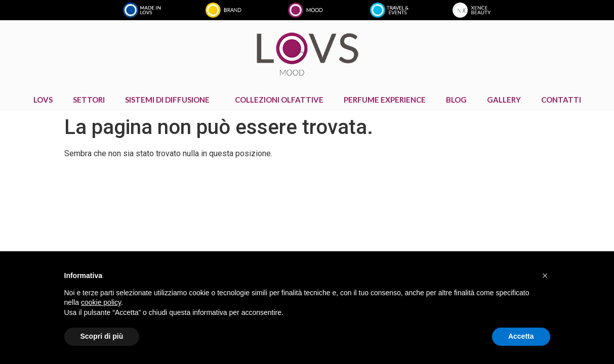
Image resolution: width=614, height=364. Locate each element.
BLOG (456, 100)
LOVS (43, 100)
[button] (545, 276)
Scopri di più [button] (102, 336)
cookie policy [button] (101, 302)
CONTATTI (561, 100)
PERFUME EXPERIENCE (385, 100)
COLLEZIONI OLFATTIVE (279, 100)
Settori (89, 100)
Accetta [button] (521, 336)
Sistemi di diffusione (170, 100)
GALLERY (504, 100)
